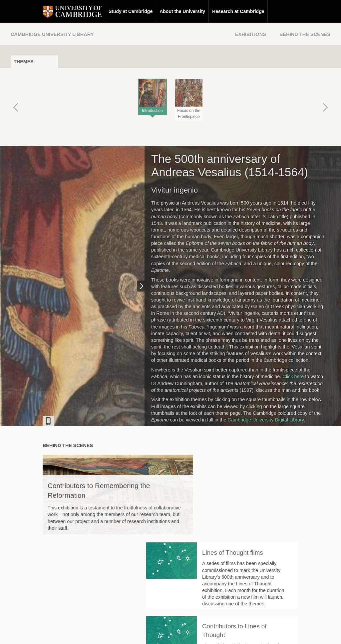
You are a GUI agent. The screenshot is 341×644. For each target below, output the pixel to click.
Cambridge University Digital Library (266, 420)
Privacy (179, 633)
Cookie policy (205, 633)
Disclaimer (155, 633)
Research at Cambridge (206, 11)
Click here (293, 376)
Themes (24, 62)
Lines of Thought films (265, 465)
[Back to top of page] (232, 590)
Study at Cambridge (99, 11)
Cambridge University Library (52, 34)
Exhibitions (251, 34)
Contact (130, 633)
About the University (150, 11)
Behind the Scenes (305, 34)
